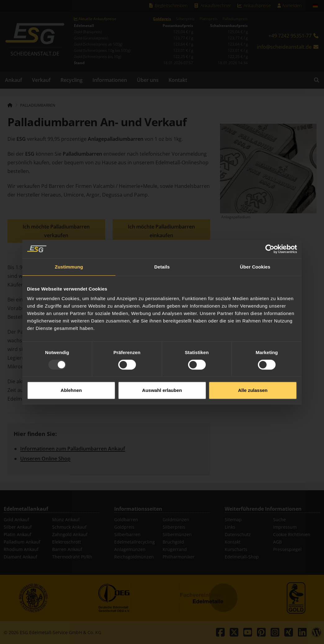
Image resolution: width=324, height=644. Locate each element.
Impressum (285, 527)
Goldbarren (126, 520)
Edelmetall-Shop (242, 557)
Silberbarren (127, 534)
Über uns (148, 80)
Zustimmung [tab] (69, 251)
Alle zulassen (253, 374)
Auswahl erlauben (162, 374)
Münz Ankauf (66, 520)
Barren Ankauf (67, 549)
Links (230, 527)
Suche (279, 520)
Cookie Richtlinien (292, 534)
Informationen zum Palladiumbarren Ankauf (73, 449)
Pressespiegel (287, 549)
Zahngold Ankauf (70, 534)
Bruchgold (173, 542)
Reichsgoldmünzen (134, 557)
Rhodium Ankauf (21, 549)
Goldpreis (162, 19)
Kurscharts (236, 549)
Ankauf (13, 80)
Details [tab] (162, 251)
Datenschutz (238, 534)
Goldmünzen (176, 520)
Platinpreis (209, 19)
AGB (277, 542)
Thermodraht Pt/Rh (72, 557)
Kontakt (178, 80)
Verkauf (41, 80)
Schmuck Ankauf (69, 527)
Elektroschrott (67, 542)
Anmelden (289, 5)
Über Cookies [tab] (255, 251)
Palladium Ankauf (22, 542)
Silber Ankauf (18, 527)
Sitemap (233, 520)
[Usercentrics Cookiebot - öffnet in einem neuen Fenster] (270, 233)
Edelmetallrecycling (135, 542)
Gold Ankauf (16, 520)
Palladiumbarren (38, 105)
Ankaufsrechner (212, 5)
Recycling (72, 80)
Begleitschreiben (168, 5)
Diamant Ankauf (20, 557)
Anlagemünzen (130, 549)
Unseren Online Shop (45, 459)
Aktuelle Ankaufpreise (95, 19)
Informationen (110, 80)
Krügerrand (175, 549)
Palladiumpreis (235, 19)
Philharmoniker (179, 557)
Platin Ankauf (18, 534)
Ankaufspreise (254, 5)
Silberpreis (185, 19)
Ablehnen (71, 374)
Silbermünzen (177, 534)
